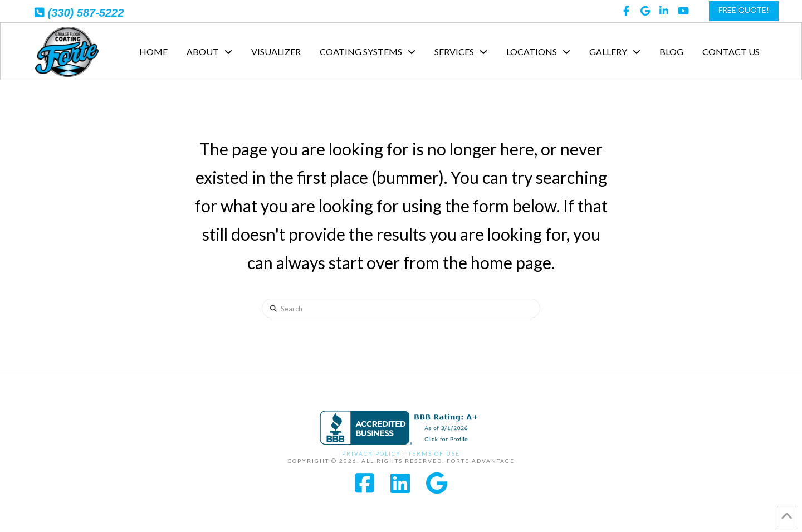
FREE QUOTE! (744, 10)
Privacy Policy (371, 453)
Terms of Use (434, 453)
